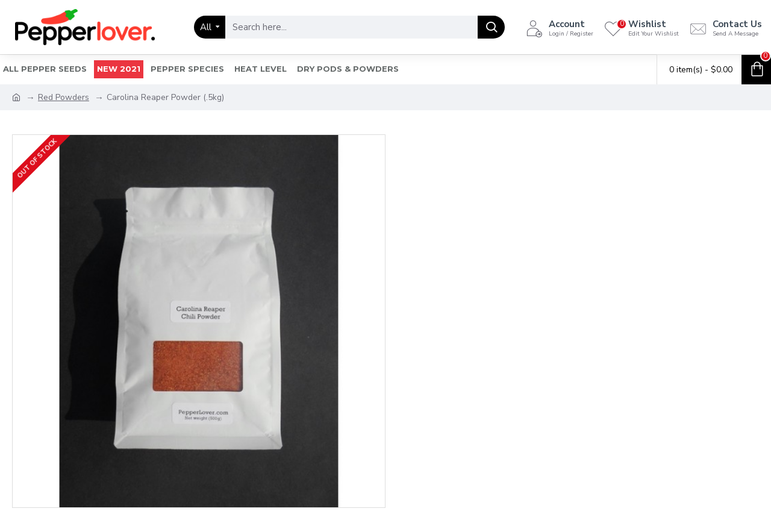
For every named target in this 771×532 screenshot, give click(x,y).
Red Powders (64, 97)
